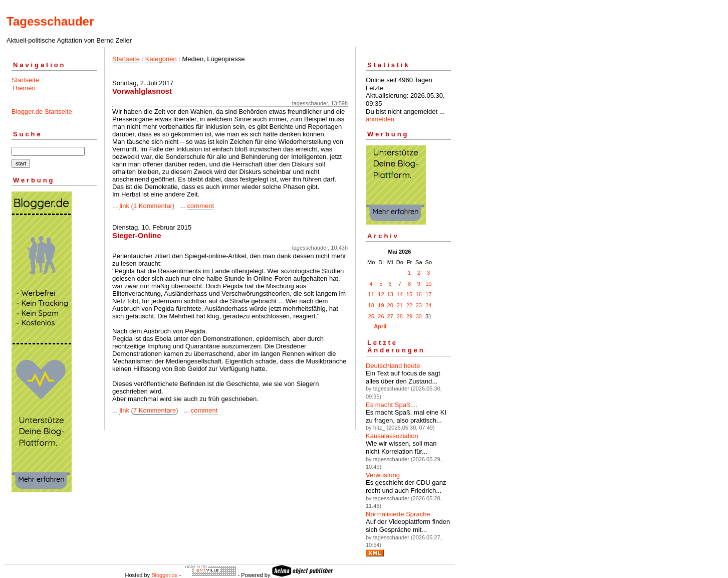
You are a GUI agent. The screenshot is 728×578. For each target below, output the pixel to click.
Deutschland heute (393, 366)
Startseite (25, 80)
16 (419, 294)
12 (381, 294)
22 (409, 305)
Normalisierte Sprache (398, 514)
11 (371, 294)
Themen (24, 88)
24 (428, 305)
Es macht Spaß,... (392, 405)
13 (390, 294)
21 (400, 305)
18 (371, 305)
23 (419, 305)
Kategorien (161, 59)
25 (371, 316)
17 (428, 294)
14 (400, 294)
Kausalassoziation (392, 436)
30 (419, 316)
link (124, 206)
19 (381, 305)
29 (409, 316)
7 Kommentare (155, 410)
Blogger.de (165, 575)
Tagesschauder (50, 21)
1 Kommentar (153, 206)
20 (390, 305)
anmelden (380, 119)
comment (201, 206)
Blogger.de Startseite (42, 112)
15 (409, 294)
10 (428, 284)
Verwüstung (383, 475)
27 (390, 316)
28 (400, 316)
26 (381, 316)
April (380, 326)
